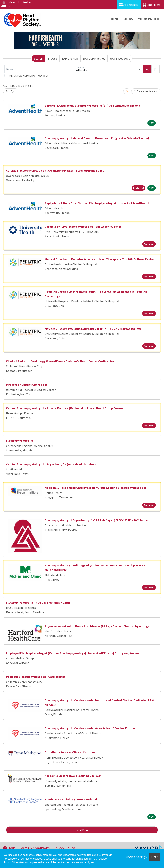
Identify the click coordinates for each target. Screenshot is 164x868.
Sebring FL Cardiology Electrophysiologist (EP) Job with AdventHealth (92, 106)
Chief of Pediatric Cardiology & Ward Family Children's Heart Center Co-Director (60, 361)
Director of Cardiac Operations (27, 385)
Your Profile (150, 19)
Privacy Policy (64, 848)
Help (9, 848)
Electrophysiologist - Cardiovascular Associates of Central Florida (90, 728)
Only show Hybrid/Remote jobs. (29, 75)
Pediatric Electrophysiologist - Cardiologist (36, 677)
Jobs (129, 19)
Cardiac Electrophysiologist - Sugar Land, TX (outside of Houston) (51, 464)
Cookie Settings (136, 857)
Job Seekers (129, 5)
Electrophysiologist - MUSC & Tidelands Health (38, 602)
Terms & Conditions (34, 848)
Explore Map (70, 58)
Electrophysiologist (20, 441)
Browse (52, 58)
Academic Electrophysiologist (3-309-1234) (74, 776)
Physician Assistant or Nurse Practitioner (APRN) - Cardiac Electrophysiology (97, 626)
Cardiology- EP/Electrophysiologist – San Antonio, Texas (83, 227)
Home (114, 19)
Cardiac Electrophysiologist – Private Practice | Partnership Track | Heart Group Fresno (64, 408)
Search (38, 58)
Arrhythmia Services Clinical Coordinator (72, 752)
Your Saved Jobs (120, 58)
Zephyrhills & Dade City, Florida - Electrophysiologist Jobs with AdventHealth (97, 203)
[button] (155, 69)
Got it (155, 857)
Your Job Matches (94, 58)
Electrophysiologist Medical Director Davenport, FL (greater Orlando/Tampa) (97, 138)
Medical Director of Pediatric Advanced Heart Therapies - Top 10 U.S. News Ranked (100, 259)
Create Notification (146, 91)
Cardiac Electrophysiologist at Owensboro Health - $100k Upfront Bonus (55, 170)
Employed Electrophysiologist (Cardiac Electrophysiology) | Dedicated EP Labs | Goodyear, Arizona (73, 653)
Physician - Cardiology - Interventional (71, 799)
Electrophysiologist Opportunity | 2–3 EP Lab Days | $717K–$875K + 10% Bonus (97, 520)
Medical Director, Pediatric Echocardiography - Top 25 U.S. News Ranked (93, 328)
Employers (152, 5)
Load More (82, 830)
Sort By (10, 91)
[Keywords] (39, 69)
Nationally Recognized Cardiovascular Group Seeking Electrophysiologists (96, 488)
